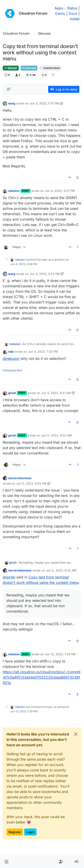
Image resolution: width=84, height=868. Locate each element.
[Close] (76, 734)
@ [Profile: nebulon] (11, 359)
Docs (73, 13)
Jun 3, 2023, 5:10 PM (44, 103)
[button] (6, 862)
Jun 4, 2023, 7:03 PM (43, 352)
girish (12, 393)
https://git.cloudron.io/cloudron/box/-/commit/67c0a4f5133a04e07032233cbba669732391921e (42, 677)
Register (15, 832)
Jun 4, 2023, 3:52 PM (45, 274)
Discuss (29, 68)
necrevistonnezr (20, 478)
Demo (60, 13)
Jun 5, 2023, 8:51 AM (56, 393)
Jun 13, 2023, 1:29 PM (60, 654)
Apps (59, 8)
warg (12, 103)
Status (72, 8)
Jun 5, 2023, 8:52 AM (56, 435)
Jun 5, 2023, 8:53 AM (31, 483)
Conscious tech (12, 370)
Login (30, 832)
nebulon (14, 191)
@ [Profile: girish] (9, 577)
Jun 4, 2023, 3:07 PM (60, 191)
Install (75, 19)
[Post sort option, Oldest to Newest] (9, 89)
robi (11, 352)
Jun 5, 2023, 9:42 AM (61, 570)
